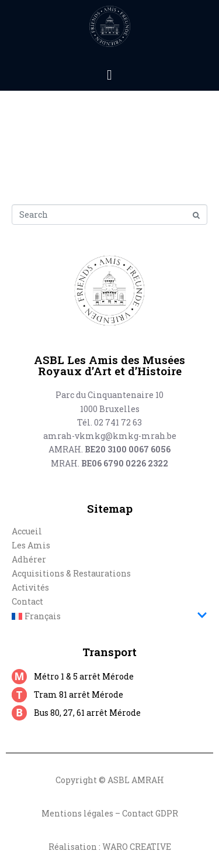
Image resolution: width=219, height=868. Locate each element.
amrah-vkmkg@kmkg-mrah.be (110, 436)
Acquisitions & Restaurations (71, 573)
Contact (27, 601)
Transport (109, 652)
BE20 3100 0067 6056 (128, 449)
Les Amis (31, 545)
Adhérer (29, 559)
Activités (30, 587)
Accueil (27, 531)
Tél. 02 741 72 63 (109, 422)
